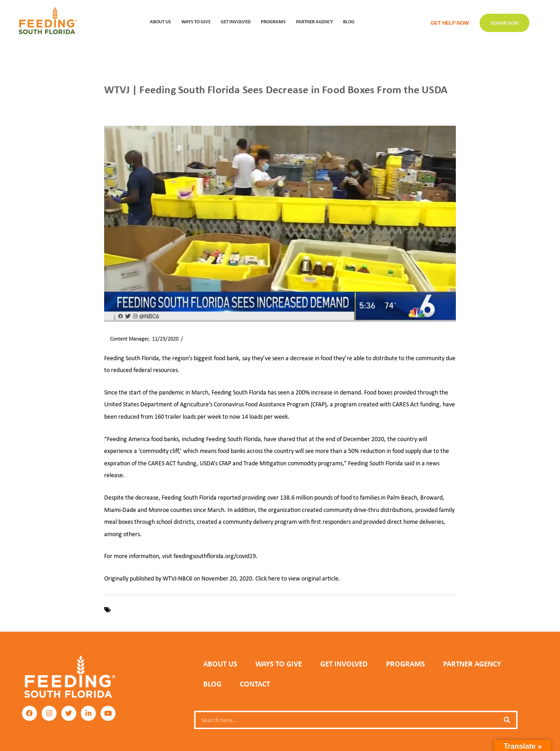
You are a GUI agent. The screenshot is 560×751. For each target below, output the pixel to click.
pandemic (212, 610)
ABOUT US (160, 21)
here (274, 578)
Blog (349, 21)
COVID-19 (126, 610)
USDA (235, 610)
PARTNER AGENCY (472, 664)
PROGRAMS (273, 21)
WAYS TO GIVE (196, 21)
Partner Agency (314, 21)
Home (111, 105)
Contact (255, 684)
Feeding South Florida (169, 610)
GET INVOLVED (236, 21)
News (131, 105)
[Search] (507, 720)
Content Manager (126, 339)
